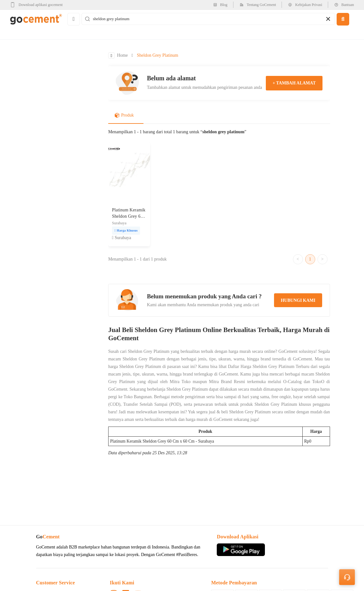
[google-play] (38, 5)
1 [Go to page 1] (310, 259)
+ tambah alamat (294, 83)
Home (122, 56)
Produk (124, 116)
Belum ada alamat (171, 78)
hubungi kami (298, 301)
